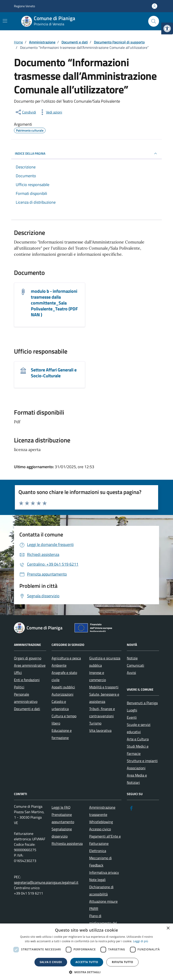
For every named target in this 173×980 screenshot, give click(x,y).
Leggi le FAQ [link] (61, 807)
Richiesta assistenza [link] (67, 843)
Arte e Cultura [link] (138, 739)
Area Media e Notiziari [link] (137, 779)
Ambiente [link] (59, 665)
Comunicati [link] (135, 665)
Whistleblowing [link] (101, 822)
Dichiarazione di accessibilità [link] (101, 890)
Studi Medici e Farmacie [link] (138, 750)
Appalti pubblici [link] (63, 687)
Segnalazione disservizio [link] (62, 833)
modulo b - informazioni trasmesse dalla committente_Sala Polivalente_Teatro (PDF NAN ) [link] (54, 303)
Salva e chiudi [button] (51, 962)
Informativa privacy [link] (104, 872)
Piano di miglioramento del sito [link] (103, 923)
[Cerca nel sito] (154, 21)
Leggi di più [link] (141, 941)
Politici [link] (19, 687)
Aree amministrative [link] (30, 665)
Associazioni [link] (136, 768)
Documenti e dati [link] (27, 709)
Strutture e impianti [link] (142, 761)
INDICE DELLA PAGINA (86, 153)
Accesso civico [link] (100, 829)
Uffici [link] (18, 673)
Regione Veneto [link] (24, 6)
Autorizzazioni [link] (63, 694)
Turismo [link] (95, 723)
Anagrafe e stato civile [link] (64, 676)
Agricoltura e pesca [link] (66, 658)
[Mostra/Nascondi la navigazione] (5, 21)
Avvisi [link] (131, 673)
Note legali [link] (97, 880)
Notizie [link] (132, 658)
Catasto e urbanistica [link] (60, 705)
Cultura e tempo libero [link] (64, 720)
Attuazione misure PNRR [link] (103, 905)
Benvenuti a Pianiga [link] (142, 703)
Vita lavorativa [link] (100, 730)
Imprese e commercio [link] (98, 676)
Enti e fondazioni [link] (27, 680)
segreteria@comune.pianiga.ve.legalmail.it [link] (46, 882)
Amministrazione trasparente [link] (102, 811)
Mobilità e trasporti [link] (104, 687)
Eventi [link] (132, 717)
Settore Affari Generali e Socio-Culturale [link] (54, 373)
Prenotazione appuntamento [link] (63, 818)
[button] (86, 972)
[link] (167, 28)
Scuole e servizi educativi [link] (139, 728)
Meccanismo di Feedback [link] (100, 862)
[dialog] (86, 952)
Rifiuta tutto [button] (122, 962)
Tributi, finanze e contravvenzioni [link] (102, 712)
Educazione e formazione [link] (62, 734)
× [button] (168, 928)
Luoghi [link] (132, 710)
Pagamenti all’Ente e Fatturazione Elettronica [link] (105, 843)
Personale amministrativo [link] (26, 698)
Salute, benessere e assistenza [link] (104, 698)
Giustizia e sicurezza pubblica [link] (105, 662)
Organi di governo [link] (28, 658)
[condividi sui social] (25, 112)
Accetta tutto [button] (87, 962)
